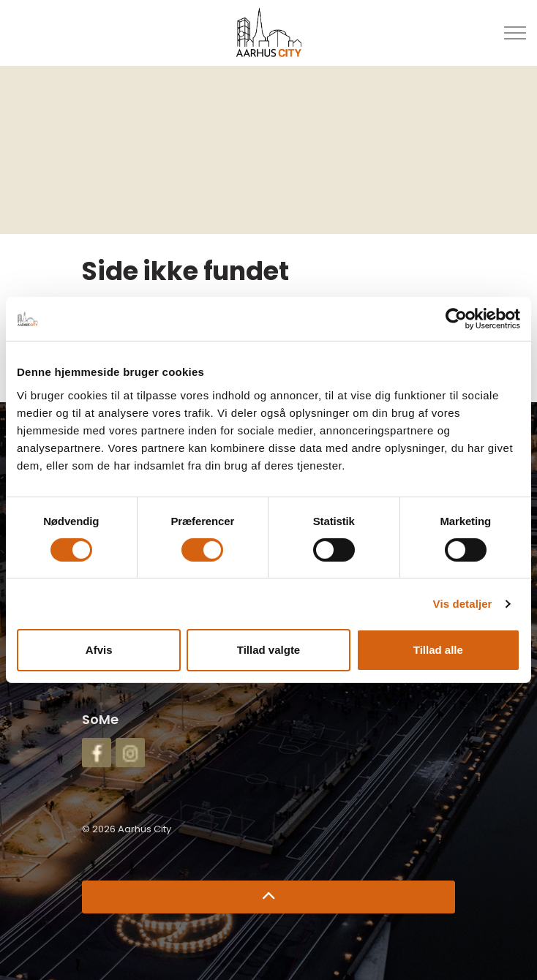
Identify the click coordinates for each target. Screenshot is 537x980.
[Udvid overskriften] (515, 33)
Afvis (99, 650)
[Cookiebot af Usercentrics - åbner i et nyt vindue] (456, 319)
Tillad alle (438, 650)
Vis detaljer (463, 604)
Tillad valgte (268, 650)
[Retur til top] (268, 897)
